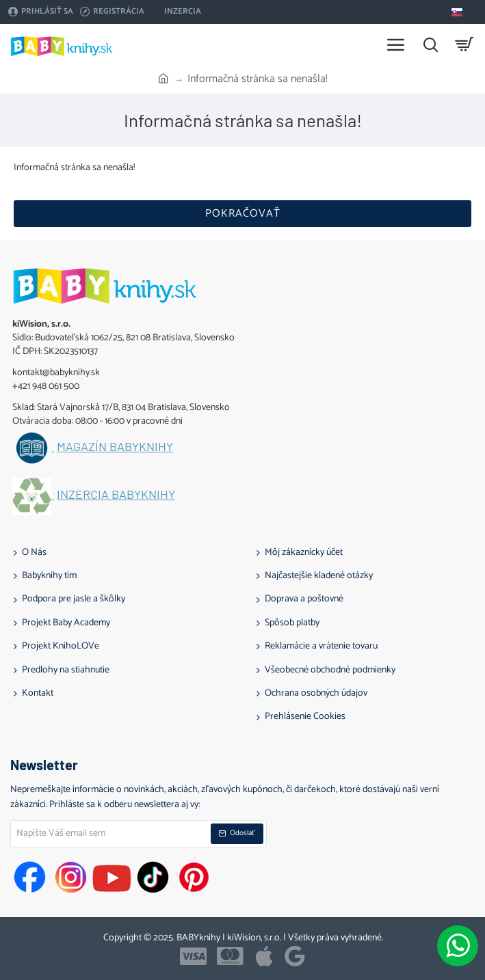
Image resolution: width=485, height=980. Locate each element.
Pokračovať (243, 214)
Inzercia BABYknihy (116, 495)
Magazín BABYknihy (115, 447)
